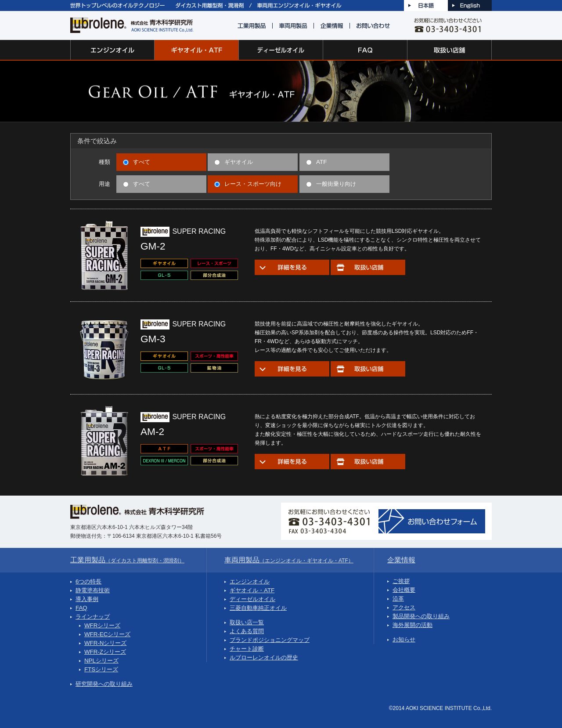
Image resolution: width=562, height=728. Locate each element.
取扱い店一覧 (247, 622)
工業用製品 (127, 560)
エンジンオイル (250, 581)
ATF (316, 162)
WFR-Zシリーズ (105, 652)
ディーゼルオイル (252, 599)
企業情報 (401, 560)
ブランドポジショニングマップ (270, 640)
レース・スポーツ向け (248, 184)
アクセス (404, 607)
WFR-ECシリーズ (107, 634)
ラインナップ (93, 617)
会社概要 (404, 590)
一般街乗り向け (331, 184)
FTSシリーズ (101, 669)
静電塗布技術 (93, 590)
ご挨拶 (401, 581)
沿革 (398, 599)
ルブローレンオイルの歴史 (264, 657)
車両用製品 (289, 560)
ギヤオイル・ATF (252, 590)
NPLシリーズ (101, 661)
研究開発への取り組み (104, 684)
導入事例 (87, 599)
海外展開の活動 (412, 625)
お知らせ (404, 639)
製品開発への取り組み (421, 616)
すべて (137, 162)
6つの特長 (88, 581)
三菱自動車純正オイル (258, 608)
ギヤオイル (234, 162)
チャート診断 (247, 649)
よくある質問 (247, 631)
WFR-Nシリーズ (105, 643)
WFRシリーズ (102, 625)
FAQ (81, 608)
